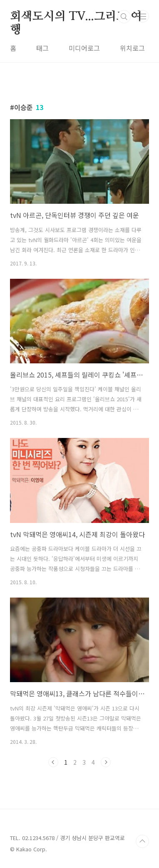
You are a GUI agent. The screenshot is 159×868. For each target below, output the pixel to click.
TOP (142, 841)
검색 (124, 17)
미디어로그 (84, 48)
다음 (106, 762)
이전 (53, 762)
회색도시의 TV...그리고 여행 (76, 17)
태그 (42, 48)
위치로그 (132, 48)
